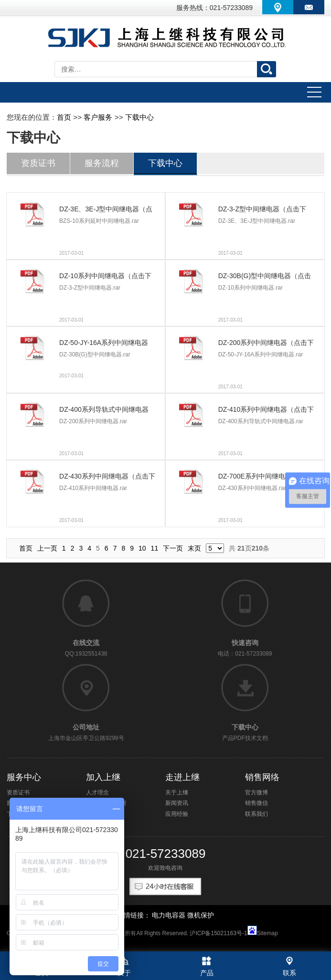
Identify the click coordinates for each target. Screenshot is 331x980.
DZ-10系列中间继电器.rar (251, 288)
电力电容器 (169, 915)
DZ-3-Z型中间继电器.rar (90, 288)
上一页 (47, 548)
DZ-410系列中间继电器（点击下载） (266, 411)
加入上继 (103, 777)
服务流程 (102, 163)
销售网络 (262, 777)
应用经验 (177, 814)
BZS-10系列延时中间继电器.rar (99, 221)
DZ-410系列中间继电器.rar (93, 488)
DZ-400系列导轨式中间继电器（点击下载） (104, 411)
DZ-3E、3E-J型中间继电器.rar (257, 221)
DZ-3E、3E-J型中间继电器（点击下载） (106, 211)
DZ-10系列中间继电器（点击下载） (105, 278)
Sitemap (267, 933)
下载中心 (139, 117)
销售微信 (256, 803)
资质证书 (38, 163)
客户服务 (98, 117)
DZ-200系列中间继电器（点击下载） (266, 344)
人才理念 (97, 792)
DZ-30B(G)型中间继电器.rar (95, 354)
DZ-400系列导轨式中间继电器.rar (261, 421)
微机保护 (201, 915)
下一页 (173, 548)
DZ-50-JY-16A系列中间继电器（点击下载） (104, 344)
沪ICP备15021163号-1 (218, 933)
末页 (194, 548)
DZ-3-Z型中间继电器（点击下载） (262, 211)
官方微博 (256, 792)
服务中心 (24, 777)
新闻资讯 (177, 803)
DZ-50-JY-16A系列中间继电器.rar (261, 354)
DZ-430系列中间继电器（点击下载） (107, 478)
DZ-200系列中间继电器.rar (93, 421)
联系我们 (256, 814)
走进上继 (182, 777)
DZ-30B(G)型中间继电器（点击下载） (265, 278)
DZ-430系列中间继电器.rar (252, 488)
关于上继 (177, 792)
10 (142, 548)
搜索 (267, 69)
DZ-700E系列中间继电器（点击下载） (265, 478)
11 (155, 548)
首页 (64, 117)
